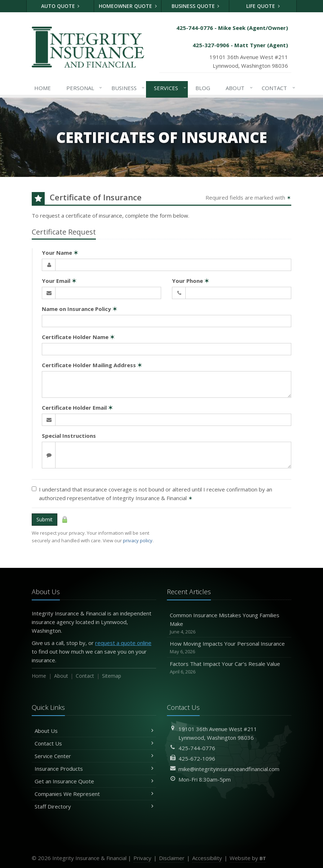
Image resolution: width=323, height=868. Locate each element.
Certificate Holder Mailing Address (92, 365)
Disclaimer (172, 858)
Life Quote (263, 6)
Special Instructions (69, 436)
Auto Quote (60, 6)
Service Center (94, 756)
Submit (45, 519)
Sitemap (112, 676)
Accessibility (207, 858)
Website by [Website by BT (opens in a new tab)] (248, 858)
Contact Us (94, 743)
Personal (83, 88)
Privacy (142, 858)
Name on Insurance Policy (79, 309)
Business (127, 88)
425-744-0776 (197, 748)
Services (169, 88)
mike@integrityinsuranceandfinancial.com (229, 769)
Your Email (59, 281)
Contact (277, 88)
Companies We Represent (94, 794)
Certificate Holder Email (77, 408)
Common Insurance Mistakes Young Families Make (229, 624)
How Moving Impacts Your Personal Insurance (229, 648)
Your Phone (191, 281)
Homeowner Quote (128, 6)
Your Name (60, 253)
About (238, 88)
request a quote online (123, 643)
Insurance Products (94, 769)
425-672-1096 (197, 758)
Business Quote (196, 6)
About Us (94, 731)
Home (43, 88)
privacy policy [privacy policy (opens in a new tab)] (138, 540)
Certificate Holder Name (78, 337)
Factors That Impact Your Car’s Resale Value (229, 668)
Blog (203, 88)
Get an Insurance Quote (94, 781)
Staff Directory (94, 806)
